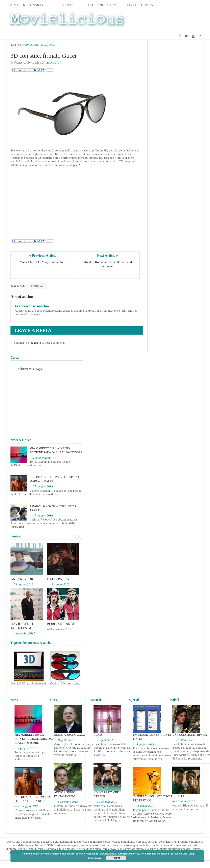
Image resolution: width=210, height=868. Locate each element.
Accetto (116, 858)
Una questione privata (190, 734)
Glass (98, 734)
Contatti (150, 5)
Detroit (178, 796)
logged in (35, 343)
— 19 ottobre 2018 (58, 584)
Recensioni (34, 5)
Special (87, 5)
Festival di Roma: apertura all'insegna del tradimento (108, 264)
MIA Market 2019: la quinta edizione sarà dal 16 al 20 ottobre (34, 738)
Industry (107, 5)
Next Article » (107, 256)
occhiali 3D (37, 286)
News (54, 5)
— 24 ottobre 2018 (22, 584)
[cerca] (43, 369)
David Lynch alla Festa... (23, 626)
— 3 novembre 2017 (59, 629)
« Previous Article (43, 256)
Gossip (69, 5)
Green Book (22, 579)
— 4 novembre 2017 (23, 633)
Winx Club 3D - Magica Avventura (43, 262)
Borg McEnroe (61, 624)
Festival (129, 5)
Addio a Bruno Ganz (70, 734)
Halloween (58, 579)
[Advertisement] (172, 21)
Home (14, 5)
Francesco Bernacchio (32, 306)
